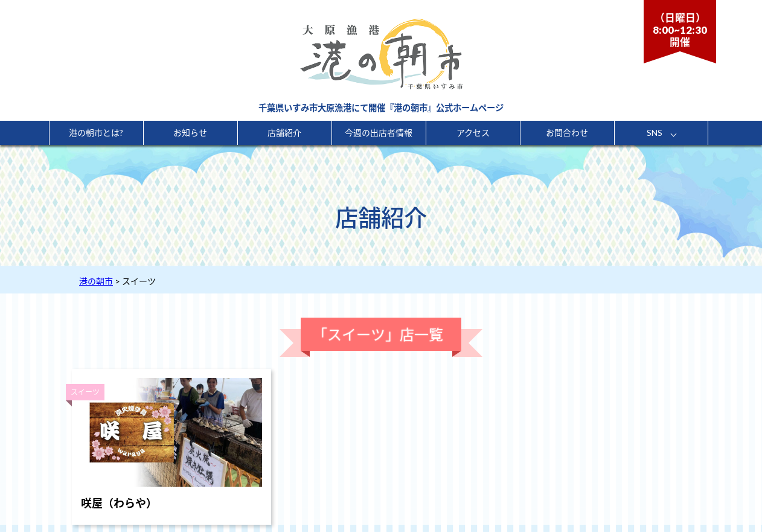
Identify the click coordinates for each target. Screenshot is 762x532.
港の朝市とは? (96, 133)
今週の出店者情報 (379, 133)
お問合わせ (567, 133)
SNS (655, 133)
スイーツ (85, 392)
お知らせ (190, 133)
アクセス (473, 133)
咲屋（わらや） (119, 503)
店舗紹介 (284, 133)
